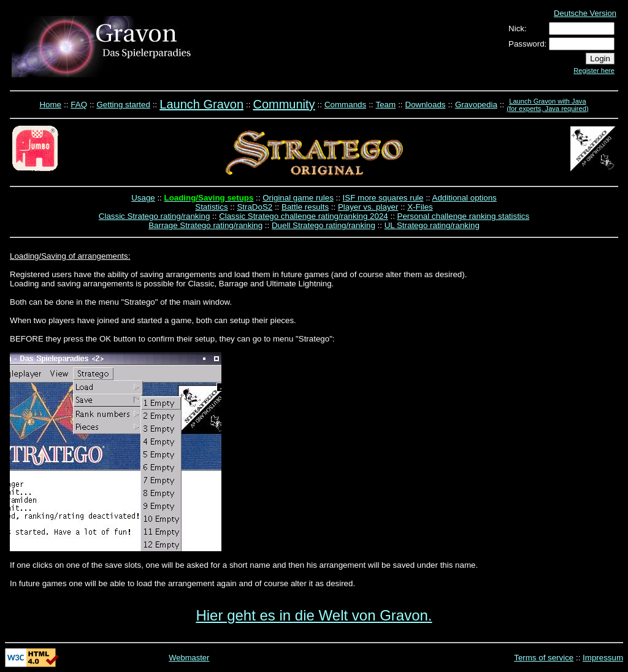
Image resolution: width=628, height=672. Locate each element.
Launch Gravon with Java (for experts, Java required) (547, 105)
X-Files (420, 207)
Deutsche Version (585, 13)
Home (50, 105)
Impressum (603, 658)
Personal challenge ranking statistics (464, 216)
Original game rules (298, 198)
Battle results (305, 207)
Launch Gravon (201, 104)
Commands (345, 105)
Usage (143, 198)
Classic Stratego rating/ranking (155, 216)
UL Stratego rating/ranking (432, 225)
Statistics (211, 207)
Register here (594, 71)
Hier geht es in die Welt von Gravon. (314, 615)
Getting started (123, 105)
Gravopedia (476, 105)
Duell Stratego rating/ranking (324, 225)
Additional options (465, 198)
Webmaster (189, 658)
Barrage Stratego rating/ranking (205, 225)
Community (284, 104)
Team (386, 105)
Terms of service (544, 658)
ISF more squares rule (383, 198)
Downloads (426, 105)
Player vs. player (368, 207)
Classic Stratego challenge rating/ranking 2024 (304, 216)
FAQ (79, 105)
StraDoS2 (255, 207)
